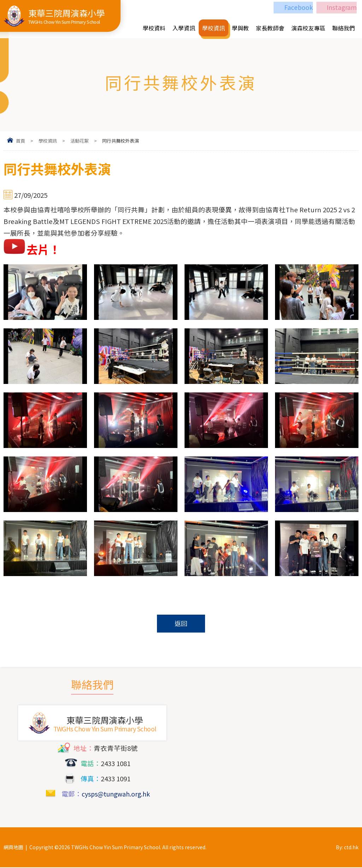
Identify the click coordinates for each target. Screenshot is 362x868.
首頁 (21, 141)
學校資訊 (48, 141)
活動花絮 (80, 141)
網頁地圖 (13, 848)
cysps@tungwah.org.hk (116, 794)
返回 (181, 624)
